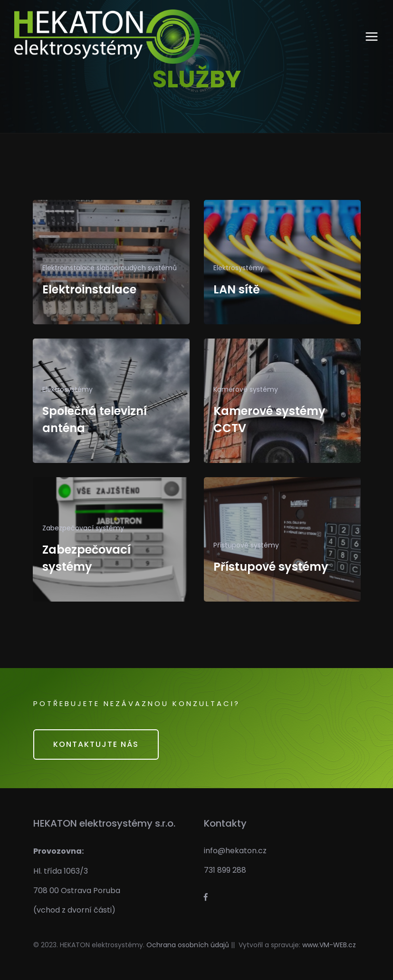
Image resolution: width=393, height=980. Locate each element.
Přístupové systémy (271, 567)
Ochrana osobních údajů (188, 945)
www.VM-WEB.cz (329, 945)
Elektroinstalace (89, 289)
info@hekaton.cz (235, 851)
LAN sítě (237, 289)
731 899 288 (225, 870)
